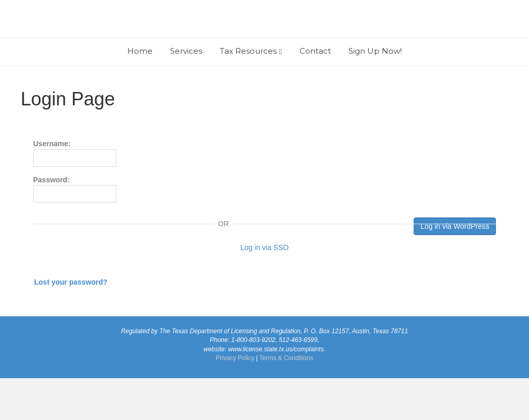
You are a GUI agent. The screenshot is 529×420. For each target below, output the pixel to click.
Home (140, 93)
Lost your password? (71, 324)
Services (186, 93)
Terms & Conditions (286, 399)
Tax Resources (248, 93)
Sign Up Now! (375, 93)
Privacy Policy (235, 399)
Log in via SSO (264, 289)
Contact (315, 93)
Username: (75, 195)
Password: (75, 230)
